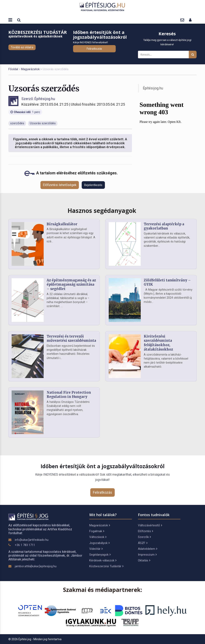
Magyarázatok (30, 69)
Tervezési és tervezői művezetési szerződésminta (71, 339)
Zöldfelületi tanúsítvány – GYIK (167, 282)
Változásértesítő (150, 525)
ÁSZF (143, 543)
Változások (98, 537)
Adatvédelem (148, 549)
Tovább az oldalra (22, 47)
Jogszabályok (99, 543)
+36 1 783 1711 (25, 545)
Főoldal (13, 69)
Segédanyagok (100, 555)
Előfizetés (145, 531)
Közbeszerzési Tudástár (106, 566)
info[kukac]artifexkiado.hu (32, 540)
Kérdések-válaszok (103, 560)
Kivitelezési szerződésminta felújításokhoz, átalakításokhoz (158, 343)
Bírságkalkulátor (62, 224)
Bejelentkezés (93, 185)
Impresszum (147, 555)
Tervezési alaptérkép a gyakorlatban (164, 226)
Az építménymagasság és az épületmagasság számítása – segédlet (71, 285)
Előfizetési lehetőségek (60, 185)
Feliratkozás (94, 49)
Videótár (96, 549)
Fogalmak (97, 531)
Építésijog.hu (153, 88)
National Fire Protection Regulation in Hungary (69, 395)
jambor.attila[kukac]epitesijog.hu (36, 566)
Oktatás (144, 560)
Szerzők (144, 537)
